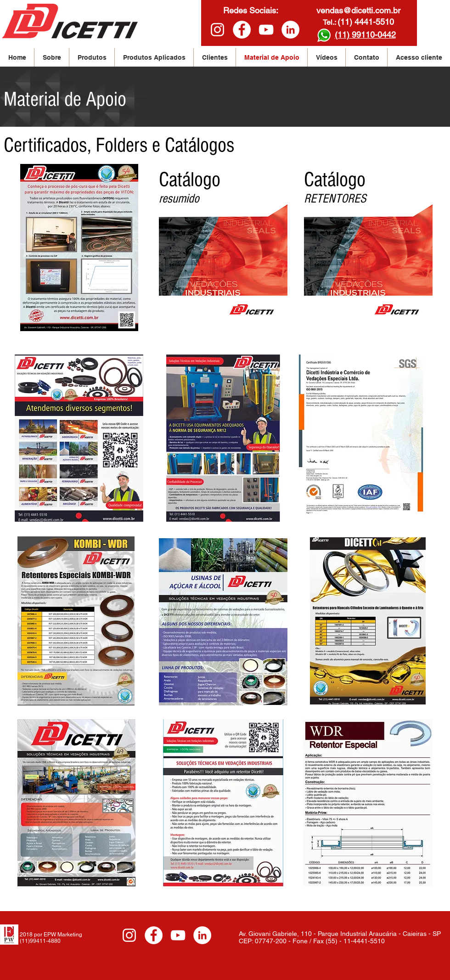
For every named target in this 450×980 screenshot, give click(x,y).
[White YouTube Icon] (266, 30)
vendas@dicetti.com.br (358, 10)
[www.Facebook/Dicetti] (242, 30)
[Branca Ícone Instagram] (217, 30)
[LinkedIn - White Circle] (290, 30)
